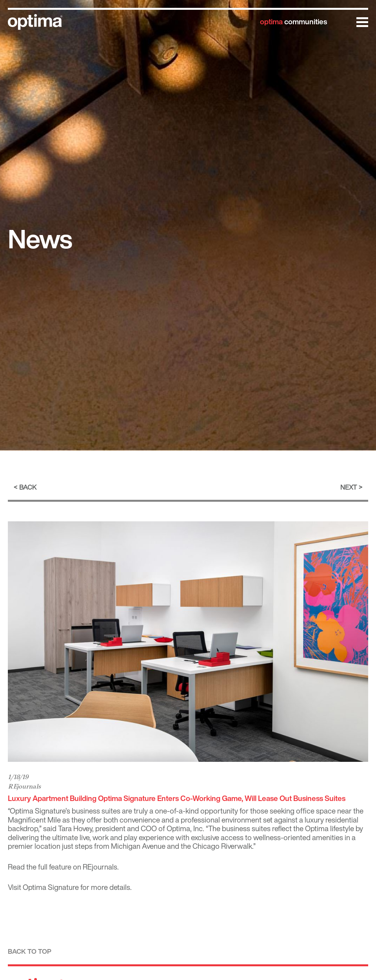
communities (293, 22)
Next (349, 487)
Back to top (30, 951)
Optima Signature (51, 887)
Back (28, 487)
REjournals (24, 786)
